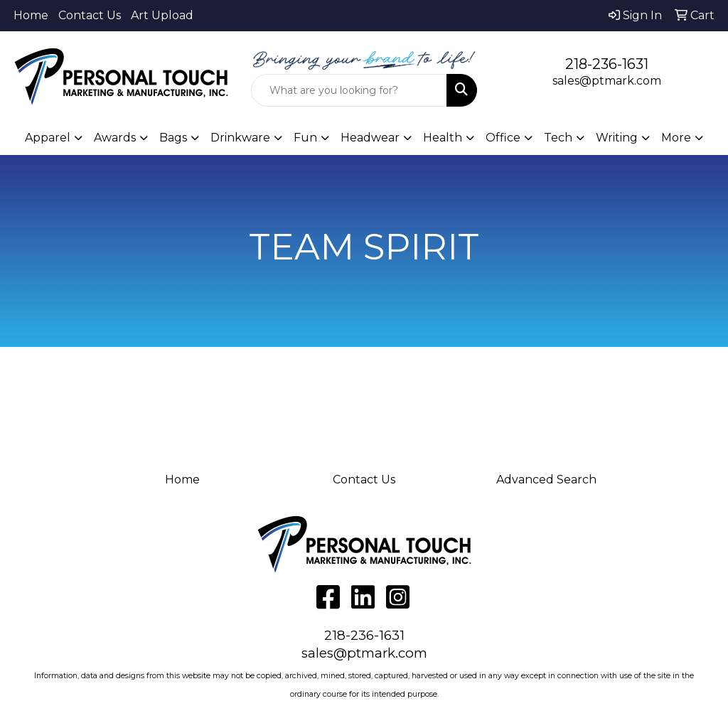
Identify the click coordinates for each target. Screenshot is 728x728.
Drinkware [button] (240, 138)
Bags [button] (173, 138)
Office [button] (503, 138)
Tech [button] (558, 138)
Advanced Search (546, 480)
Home (31, 15)
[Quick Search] (349, 90)
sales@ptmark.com (607, 81)
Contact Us (90, 15)
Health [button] (443, 138)
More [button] (676, 138)
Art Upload (162, 15)
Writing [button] (617, 138)
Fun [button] (305, 138)
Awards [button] (115, 138)
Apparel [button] (48, 138)
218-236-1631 (607, 64)
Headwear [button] (370, 138)
